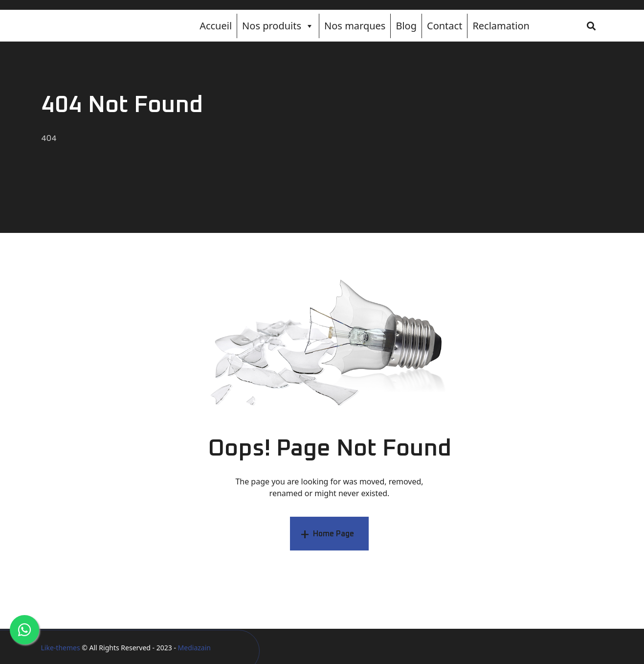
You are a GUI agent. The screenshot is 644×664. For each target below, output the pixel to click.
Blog (406, 26)
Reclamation (501, 26)
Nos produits (278, 26)
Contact (444, 26)
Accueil (216, 26)
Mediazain (194, 648)
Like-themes (61, 648)
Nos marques (355, 26)
